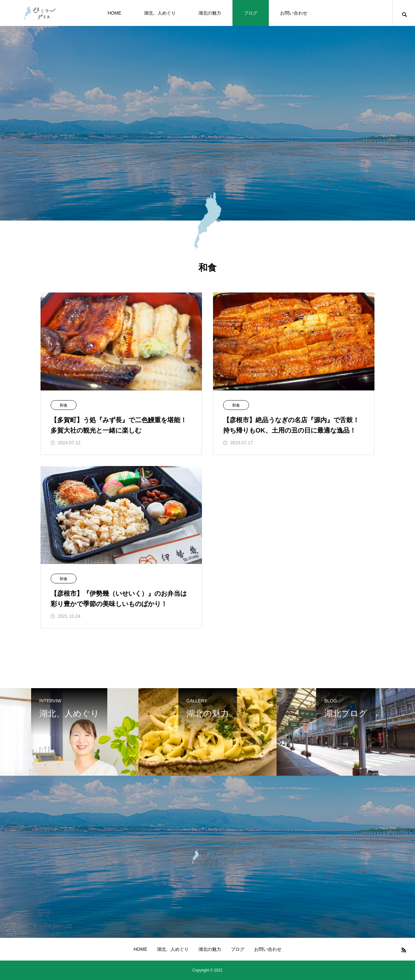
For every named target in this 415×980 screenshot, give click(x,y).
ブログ (251, 13)
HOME (114, 13)
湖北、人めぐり (160, 13)
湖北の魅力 (210, 13)
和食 (64, 405)
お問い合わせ (294, 13)
